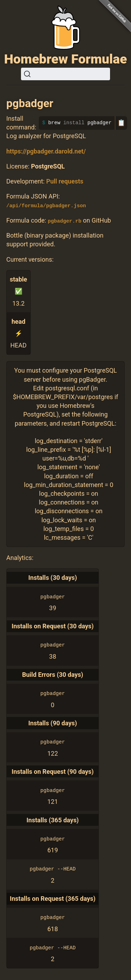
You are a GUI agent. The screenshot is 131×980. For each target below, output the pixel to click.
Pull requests (65, 181)
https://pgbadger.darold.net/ (46, 151)
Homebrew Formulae (66, 59)
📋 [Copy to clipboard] (121, 123)
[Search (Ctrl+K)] (65, 74)
